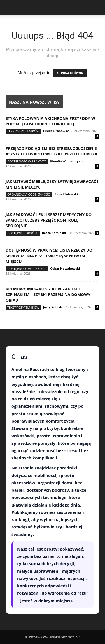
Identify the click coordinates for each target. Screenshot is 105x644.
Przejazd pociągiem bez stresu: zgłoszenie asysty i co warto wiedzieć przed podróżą (52, 151)
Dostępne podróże (23, 233)
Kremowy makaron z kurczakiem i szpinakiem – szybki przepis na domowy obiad (48, 295)
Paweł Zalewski (66, 194)
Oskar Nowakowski (65, 268)
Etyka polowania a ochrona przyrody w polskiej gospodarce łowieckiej (50, 121)
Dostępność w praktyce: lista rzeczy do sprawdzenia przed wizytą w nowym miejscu (49, 256)
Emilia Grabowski (56, 131)
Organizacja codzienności (29, 194)
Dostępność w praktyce (27, 161)
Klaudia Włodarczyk (65, 161)
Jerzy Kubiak (53, 307)
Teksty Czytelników (23, 131)
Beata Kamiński (54, 233)
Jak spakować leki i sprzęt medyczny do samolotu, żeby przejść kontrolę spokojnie (49, 220)
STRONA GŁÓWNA (70, 73)
